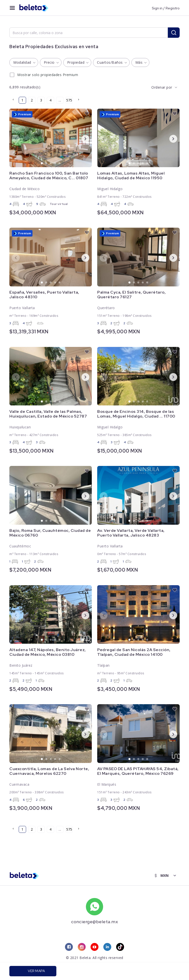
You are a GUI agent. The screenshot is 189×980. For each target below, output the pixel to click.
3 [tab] (51, 163)
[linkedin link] (107, 947)
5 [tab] (60, 163)
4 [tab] (55, 163)
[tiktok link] (120, 947)
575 (69, 100)
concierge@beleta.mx (95, 922)
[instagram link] (82, 947)
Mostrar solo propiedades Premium (48, 75)
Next (81, 139)
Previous (12, 139)
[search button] (174, 33)
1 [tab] (42, 163)
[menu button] (12, 8)
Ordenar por (162, 87)
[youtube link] (94, 947)
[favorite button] (87, 114)
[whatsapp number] (94, 907)
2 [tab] (47, 163)
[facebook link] (69, 947)
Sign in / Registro (166, 8)
